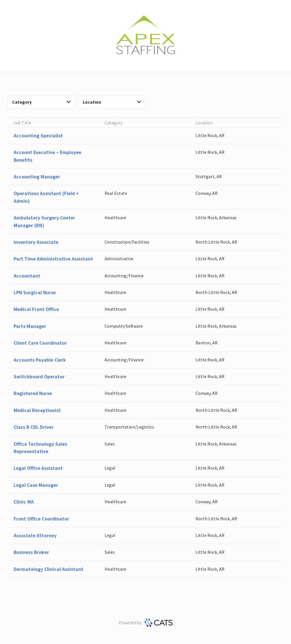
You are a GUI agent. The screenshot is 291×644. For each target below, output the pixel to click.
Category (41, 102)
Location (112, 102)
